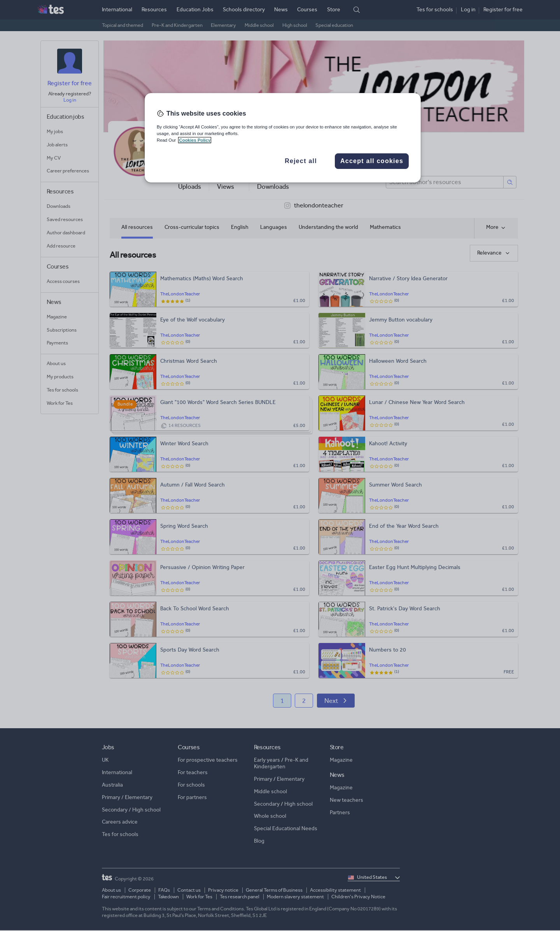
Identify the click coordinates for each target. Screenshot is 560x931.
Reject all (301, 161)
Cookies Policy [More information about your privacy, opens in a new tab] (195, 140)
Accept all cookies (372, 161)
